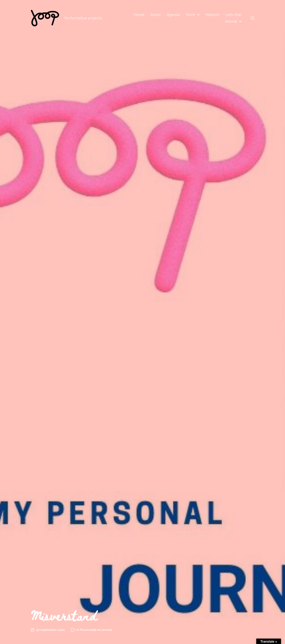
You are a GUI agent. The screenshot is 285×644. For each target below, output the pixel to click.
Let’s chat (234, 15)
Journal (231, 21)
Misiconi (212, 15)
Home (139, 15)
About (155, 15)
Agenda (173, 15)
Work (190, 15)
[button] (252, 18)
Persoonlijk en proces (96, 630)
